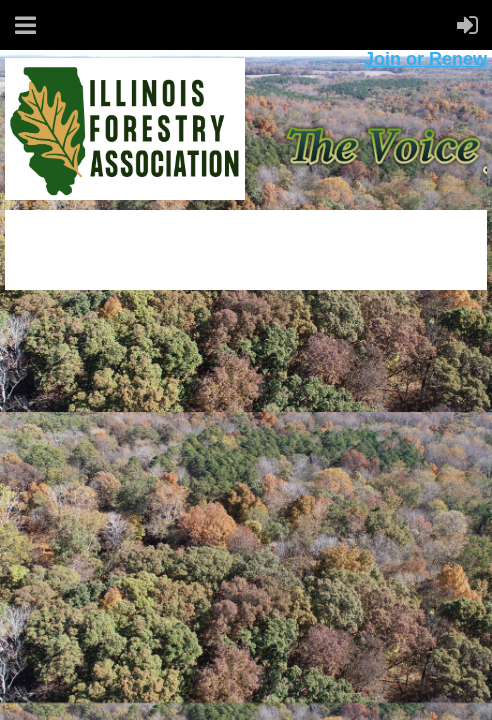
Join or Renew (425, 59)
